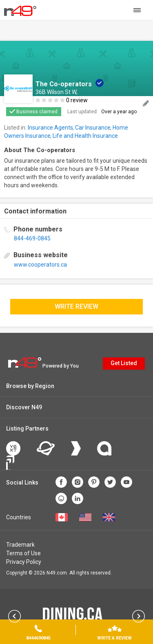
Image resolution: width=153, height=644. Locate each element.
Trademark (20, 545)
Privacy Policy (24, 562)
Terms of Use (23, 553)
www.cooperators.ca (40, 265)
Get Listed (124, 363)
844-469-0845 (32, 238)
